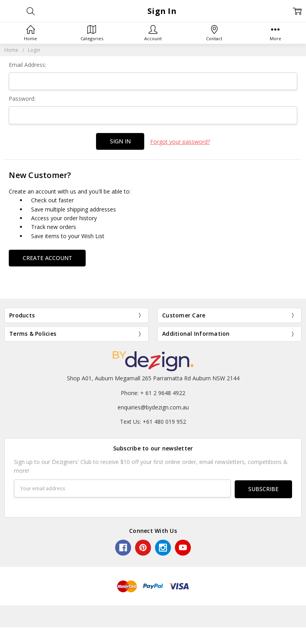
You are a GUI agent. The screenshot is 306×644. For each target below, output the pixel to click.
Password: (22, 99)
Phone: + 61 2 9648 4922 (153, 392)
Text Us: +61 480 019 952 (153, 421)
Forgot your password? (180, 141)
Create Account (47, 257)
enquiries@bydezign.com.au (153, 406)
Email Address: (27, 65)
